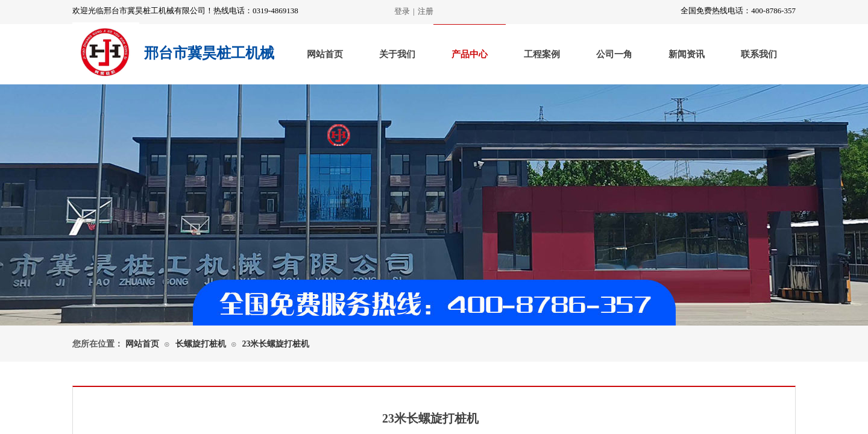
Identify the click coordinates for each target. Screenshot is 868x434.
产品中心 (470, 54)
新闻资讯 (687, 54)
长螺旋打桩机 (201, 344)
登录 (402, 11)
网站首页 (325, 54)
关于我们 (397, 54)
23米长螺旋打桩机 (275, 344)
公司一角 (614, 54)
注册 (426, 11)
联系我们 (759, 54)
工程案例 (542, 54)
